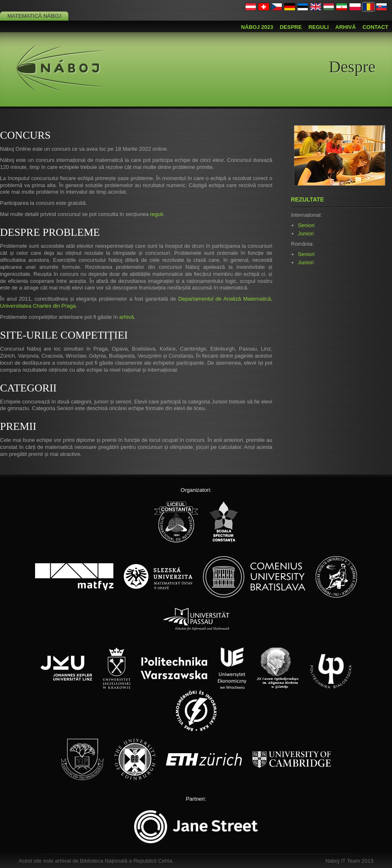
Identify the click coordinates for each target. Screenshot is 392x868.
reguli (156, 214)
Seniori (306, 225)
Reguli (318, 27)
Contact (375, 27)
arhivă (126, 317)
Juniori (306, 234)
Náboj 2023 (257, 27)
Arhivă (346, 27)
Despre (291, 27)
